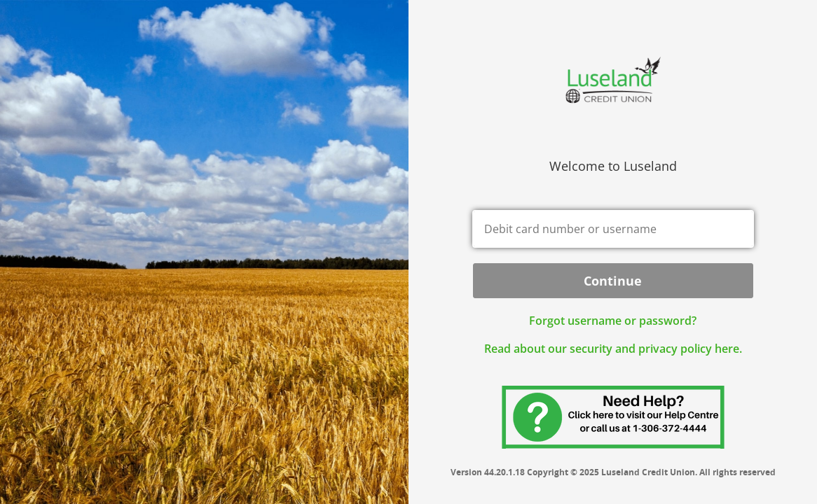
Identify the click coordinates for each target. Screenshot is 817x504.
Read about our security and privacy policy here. (613, 349)
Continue (613, 281)
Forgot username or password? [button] (613, 321)
